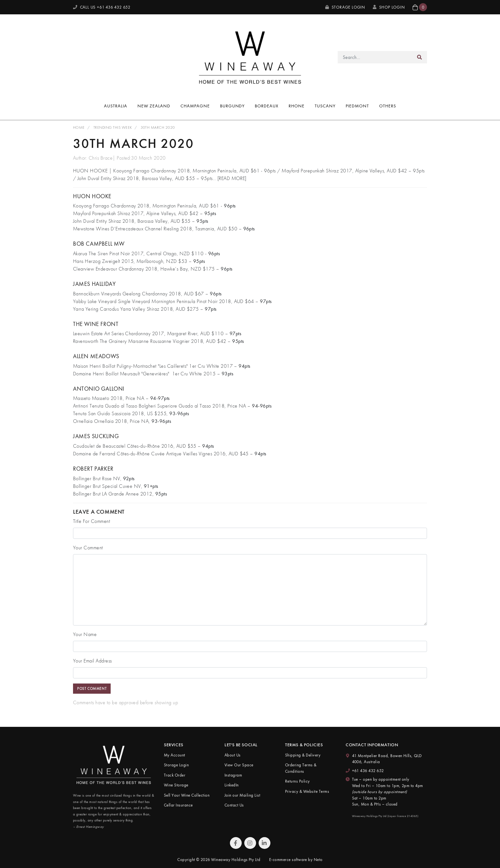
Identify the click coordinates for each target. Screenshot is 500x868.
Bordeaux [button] (267, 106)
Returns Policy (298, 781)
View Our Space (239, 765)
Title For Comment (92, 521)
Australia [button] (116, 106)
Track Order (175, 775)
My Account (175, 755)
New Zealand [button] (154, 106)
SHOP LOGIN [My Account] (389, 7)
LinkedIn (232, 785)
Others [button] (388, 106)
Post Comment (92, 689)
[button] (420, 7)
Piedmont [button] (357, 106)
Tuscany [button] (325, 106)
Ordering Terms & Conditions (301, 768)
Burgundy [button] (232, 106)
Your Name (85, 634)
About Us (233, 755)
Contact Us (234, 805)
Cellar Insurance (178, 805)
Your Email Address (92, 661)
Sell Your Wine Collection (187, 795)
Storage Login (345, 7)
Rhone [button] (297, 106)
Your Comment (88, 548)
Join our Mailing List (242, 795)
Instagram (233, 775)
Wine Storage (176, 785)
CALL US (102, 7)
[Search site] (420, 57)
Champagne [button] (195, 106)
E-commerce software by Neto (296, 860)
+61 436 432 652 (368, 771)
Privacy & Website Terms (307, 791)
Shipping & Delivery (303, 755)
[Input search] (375, 57)
